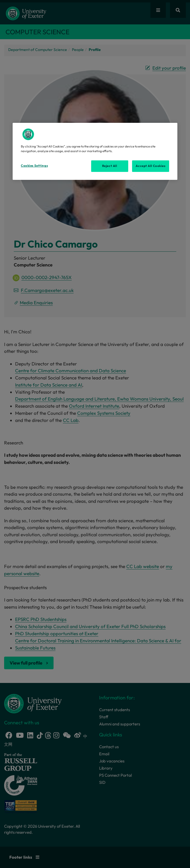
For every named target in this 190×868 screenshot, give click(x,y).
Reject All (110, 166)
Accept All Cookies (150, 166)
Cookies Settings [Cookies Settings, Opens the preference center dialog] (34, 166)
